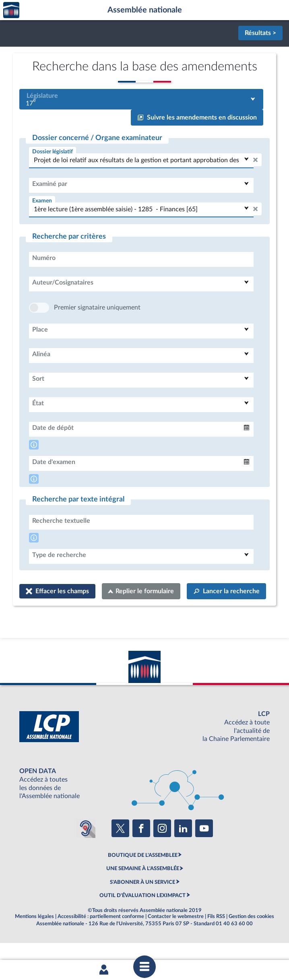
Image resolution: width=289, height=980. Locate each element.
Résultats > (260, 33)
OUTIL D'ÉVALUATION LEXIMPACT (142, 920)
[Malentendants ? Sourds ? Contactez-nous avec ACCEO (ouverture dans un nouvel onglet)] (86, 852)
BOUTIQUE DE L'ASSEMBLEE (143, 879)
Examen (42, 201)
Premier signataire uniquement (97, 332)
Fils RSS (216, 941)
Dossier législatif (53, 152)
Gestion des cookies (251, 941)
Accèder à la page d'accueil (11, 10)
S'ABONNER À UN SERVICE (142, 906)
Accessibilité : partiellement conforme (101, 941)
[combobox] (141, 99)
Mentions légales (34, 941)
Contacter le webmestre (176, 941)
